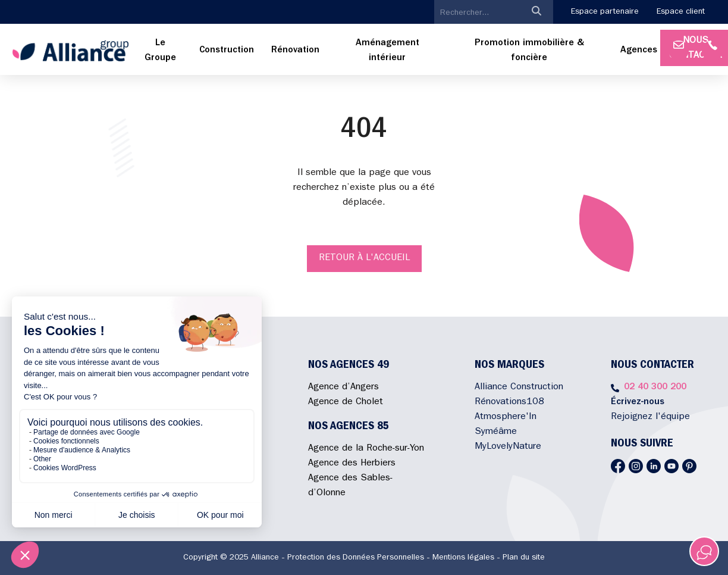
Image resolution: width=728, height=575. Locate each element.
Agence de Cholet (346, 402)
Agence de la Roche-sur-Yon (366, 449)
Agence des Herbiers (352, 464)
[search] (477, 13)
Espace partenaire (605, 12)
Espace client (681, 12)
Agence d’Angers (343, 387)
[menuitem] (160, 51)
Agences (639, 51)
